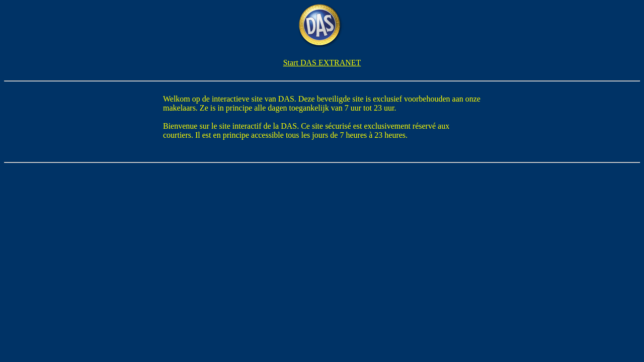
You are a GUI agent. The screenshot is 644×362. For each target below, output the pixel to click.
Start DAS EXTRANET (322, 63)
